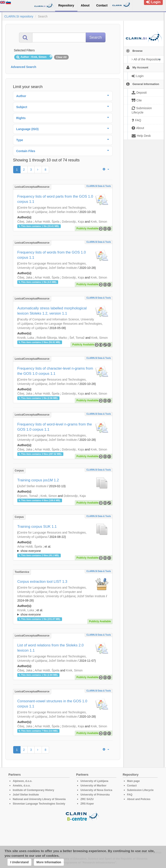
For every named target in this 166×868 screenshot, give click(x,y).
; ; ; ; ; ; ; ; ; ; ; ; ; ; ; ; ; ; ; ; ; (63, 549)
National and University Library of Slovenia (39, 799)
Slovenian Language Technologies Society (39, 804)
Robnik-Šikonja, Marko (52, 338)
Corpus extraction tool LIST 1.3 (42, 582)
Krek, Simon (99, 222)
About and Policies (139, 799)
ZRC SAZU (87, 799)
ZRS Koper (87, 804)
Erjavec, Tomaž (28, 496)
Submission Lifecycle (140, 790)
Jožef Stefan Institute (63, 212)
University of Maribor (93, 786)
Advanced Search (24, 67)
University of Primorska (95, 795)
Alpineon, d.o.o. (22, 781)
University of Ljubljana (94, 781)
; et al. (63, 549)
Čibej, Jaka (25, 222)
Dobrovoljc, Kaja (73, 222)
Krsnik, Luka (26, 338)
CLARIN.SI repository (19, 16)
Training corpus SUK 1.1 (37, 527)
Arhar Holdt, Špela (47, 222)
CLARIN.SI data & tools (99, 186)
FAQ (130, 795)
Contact (132, 786)
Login (153, 2)
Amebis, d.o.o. (22, 786)
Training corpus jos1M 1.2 (38, 480)
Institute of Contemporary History (33, 790)
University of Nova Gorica (96, 790)
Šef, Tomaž (77, 338)
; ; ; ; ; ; (63, 612)
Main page (133, 781)
